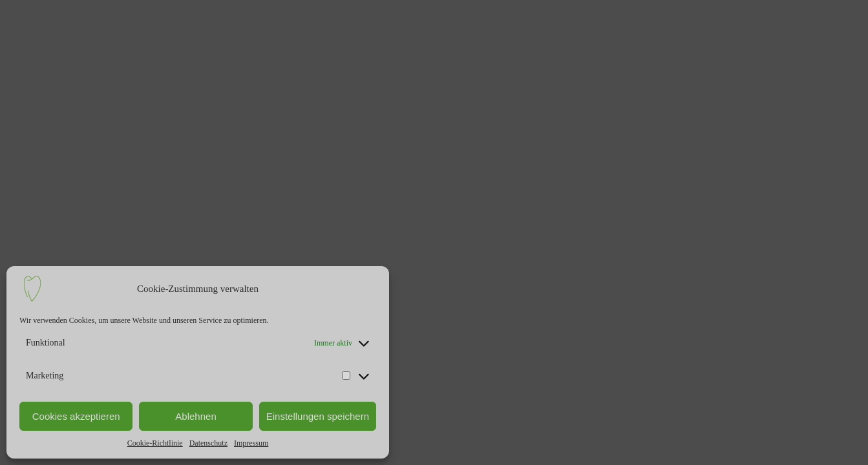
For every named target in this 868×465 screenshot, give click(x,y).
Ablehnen (196, 416)
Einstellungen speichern (318, 416)
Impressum (251, 443)
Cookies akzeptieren (76, 416)
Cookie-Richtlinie (155, 443)
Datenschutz (208, 443)
